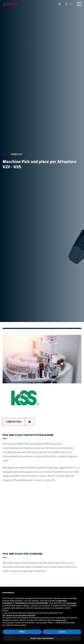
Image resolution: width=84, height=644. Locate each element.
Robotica (17, 154)
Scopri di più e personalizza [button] (42, 638)
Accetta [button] (62, 632)
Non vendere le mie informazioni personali (19, 615)
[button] (80, 591)
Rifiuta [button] (22, 632)
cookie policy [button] (72, 603)
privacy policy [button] (61, 620)
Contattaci (14, 422)
